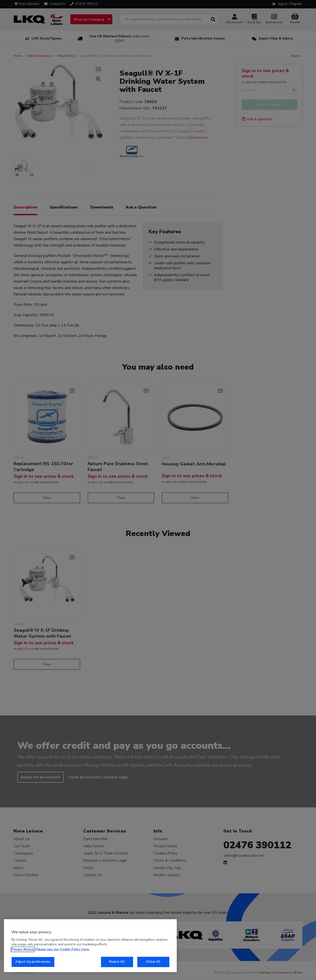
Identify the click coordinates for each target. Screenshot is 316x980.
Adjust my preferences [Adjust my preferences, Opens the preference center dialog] (33, 962)
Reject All (117, 962)
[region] (90, 946)
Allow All (153, 962)
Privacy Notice (23, 949)
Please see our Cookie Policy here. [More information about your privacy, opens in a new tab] (62, 949)
